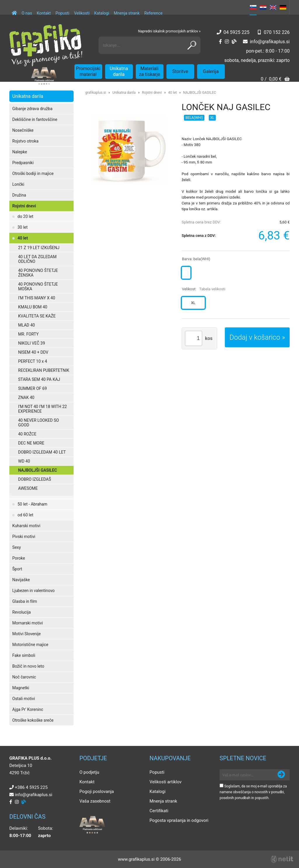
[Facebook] (220, 42)
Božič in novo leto (28, 666)
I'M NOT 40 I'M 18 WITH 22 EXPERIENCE (42, 409)
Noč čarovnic (24, 677)
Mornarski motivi (28, 623)
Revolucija (21, 612)
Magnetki (21, 688)
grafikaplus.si (96, 93)
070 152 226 (277, 32)
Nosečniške (23, 130)
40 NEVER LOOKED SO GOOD (39, 423)
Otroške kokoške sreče (33, 720)
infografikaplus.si (270, 42)
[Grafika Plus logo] (46, 45)
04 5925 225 (236, 32)
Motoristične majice (30, 645)
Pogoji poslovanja (97, 791)
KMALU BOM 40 (33, 307)
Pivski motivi (24, 537)
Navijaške (21, 580)
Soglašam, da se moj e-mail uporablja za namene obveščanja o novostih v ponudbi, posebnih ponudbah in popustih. (253, 792)
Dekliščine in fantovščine (35, 119)
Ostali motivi (24, 699)
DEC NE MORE (31, 443)
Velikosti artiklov (166, 782)
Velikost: (204, 289)
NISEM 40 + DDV (33, 352)
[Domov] (14, 10)
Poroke (19, 558)
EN (273, 7)
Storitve (180, 71)
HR (263, 7)
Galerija (211, 71)
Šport (17, 569)
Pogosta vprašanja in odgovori (179, 820)
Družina (19, 195)
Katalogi (102, 13)
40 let (23, 238)
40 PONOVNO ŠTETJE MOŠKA (38, 287)
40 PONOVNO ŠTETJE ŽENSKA (38, 273)
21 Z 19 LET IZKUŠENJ (39, 248)
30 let (23, 227)
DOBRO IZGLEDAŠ (35, 479)
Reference (153, 13)
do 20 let (25, 216)
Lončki (18, 184)
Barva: (196, 259)
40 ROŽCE (27, 434)
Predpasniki (23, 163)
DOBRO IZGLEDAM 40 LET (42, 452)
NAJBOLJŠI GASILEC (38, 470)
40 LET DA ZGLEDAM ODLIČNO (37, 259)
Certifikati (159, 811)
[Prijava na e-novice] (281, 775)
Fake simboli (24, 655)
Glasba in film (25, 601)
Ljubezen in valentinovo (33, 591)
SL (253, 7)
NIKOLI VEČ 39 (32, 343)
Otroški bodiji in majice (33, 173)
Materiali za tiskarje (150, 71)
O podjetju (89, 772)
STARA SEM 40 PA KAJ (39, 379)
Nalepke (20, 152)
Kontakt (44, 13)
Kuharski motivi (26, 526)
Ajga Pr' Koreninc (28, 709)
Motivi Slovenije (26, 634)
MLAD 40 (26, 325)
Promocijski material (88, 71)
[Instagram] (227, 42)
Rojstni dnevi (24, 206)
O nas (27, 13)
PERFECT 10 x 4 (33, 361)
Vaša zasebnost (95, 801)
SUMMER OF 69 (32, 388)
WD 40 (24, 461)
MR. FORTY (28, 334)
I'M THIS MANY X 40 (37, 298)
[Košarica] (275, 80)
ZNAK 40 (26, 397)
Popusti (62, 13)
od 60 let (25, 515)
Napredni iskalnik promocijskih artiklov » (169, 31)
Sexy (16, 547)
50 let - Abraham (32, 504)
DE (283, 7)
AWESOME (28, 488)
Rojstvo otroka (25, 141)
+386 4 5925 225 (31, 787)
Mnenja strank (127, 13)
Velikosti (82, 13)
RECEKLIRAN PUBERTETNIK (44, 370)
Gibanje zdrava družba (32, 109)
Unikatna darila (119, 71)
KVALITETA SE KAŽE (37, 316)
